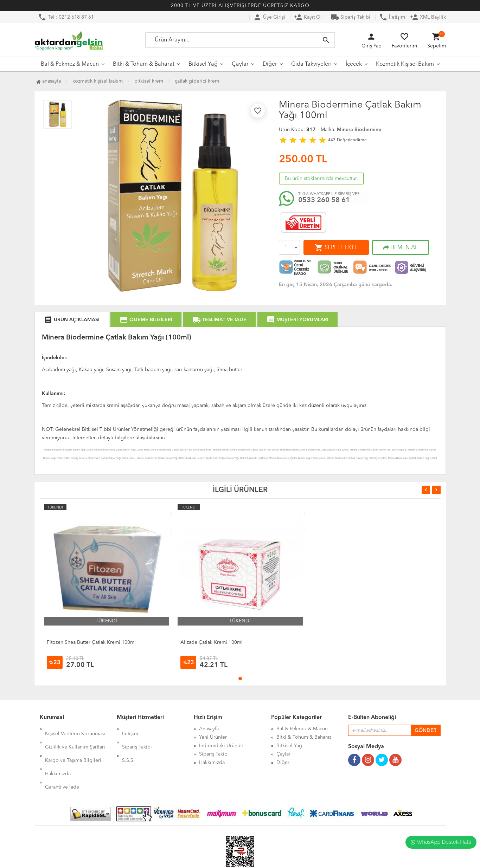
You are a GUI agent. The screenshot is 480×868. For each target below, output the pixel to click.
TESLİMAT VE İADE (219, 320)
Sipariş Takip (213, 754)
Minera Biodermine (359, 130)
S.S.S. (128, 746)
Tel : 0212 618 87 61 (66, 17)
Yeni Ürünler (213, 737)
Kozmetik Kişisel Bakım (405, 64)
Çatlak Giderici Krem (197, 81)
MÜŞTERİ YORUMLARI (297, 320)
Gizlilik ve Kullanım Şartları (75, 737)
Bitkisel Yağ (203, 64)
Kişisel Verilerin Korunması (75, 729)
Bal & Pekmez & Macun (70, 64)
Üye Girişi (269, 17)
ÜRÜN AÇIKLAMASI (72, 320)
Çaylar (240, 64)
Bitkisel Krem (149, 81)
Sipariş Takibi (350, 17)
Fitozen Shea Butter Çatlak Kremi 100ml (91, 642)
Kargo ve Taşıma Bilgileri (73, 746)
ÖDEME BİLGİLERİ (146, 320)
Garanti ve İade (62, 763)
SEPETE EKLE (336, 248)
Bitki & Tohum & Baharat (144, 64)
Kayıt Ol (308, 17)
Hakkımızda (58, 754)
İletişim (392, 17)
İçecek (354, 64)
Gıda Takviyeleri (311, 64)
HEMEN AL (401, 248)
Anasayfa (49, 81)
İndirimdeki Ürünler (221, 746)
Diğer (270, 64)
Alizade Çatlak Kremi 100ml (212, 642)
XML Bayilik (428, 17)
